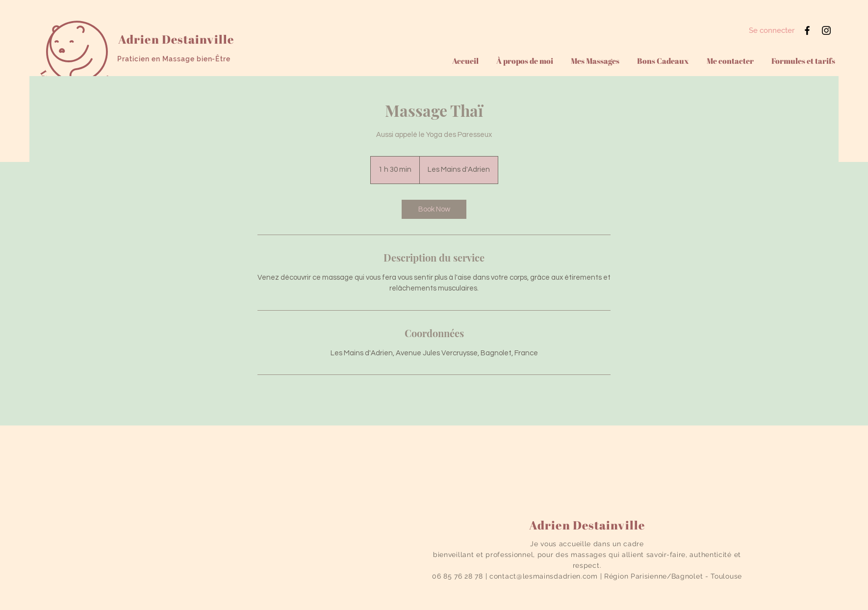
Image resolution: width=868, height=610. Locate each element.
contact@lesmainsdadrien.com (544, 576)
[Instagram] (826, 30)
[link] (434, 209)
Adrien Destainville (176, 39)
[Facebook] (807, 30)
